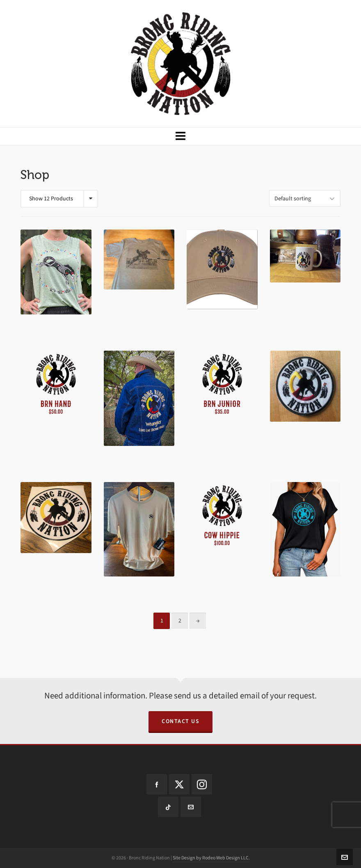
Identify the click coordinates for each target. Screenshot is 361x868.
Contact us (180, 721)
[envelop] (191, 807)
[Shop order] (305, 198)
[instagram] (202, 784)
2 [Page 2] (180, 621)
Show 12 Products (51, 199)
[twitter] (179, 784)
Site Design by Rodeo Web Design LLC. (211, 858)
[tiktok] (168, 807)
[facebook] (157, 784)
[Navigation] (180, 136)
